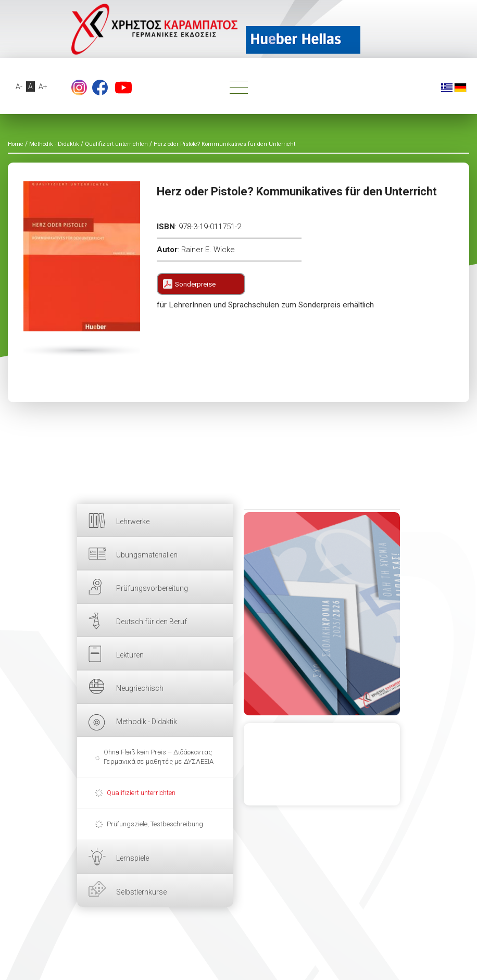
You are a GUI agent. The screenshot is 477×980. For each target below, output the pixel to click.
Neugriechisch (140, 688)
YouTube (123, 88)
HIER (322, 614)
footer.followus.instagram (79, 88)
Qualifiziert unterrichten (141, 793)
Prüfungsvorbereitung (152, 588)
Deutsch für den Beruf (152, 622)
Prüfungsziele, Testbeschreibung (155, 824)
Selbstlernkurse (141, 892)
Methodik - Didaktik (147, 722)
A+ (43, 86)
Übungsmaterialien (147, 555)
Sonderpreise (195, 284)
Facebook (100, 88)
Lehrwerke (133, 522)
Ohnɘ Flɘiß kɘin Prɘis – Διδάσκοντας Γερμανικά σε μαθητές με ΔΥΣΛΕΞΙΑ (159, 757)
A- (19, 86)
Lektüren (130, 655)
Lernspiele (133, 858)
